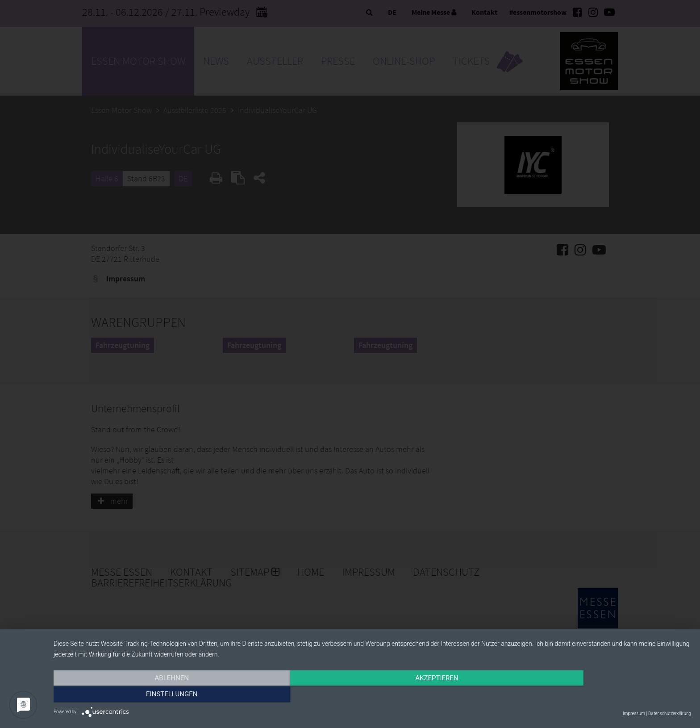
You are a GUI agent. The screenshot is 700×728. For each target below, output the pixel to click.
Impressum (634, 713)
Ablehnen (149, 695)
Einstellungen (595, 695)
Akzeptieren (372, 695)
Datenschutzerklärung (670, 713)
